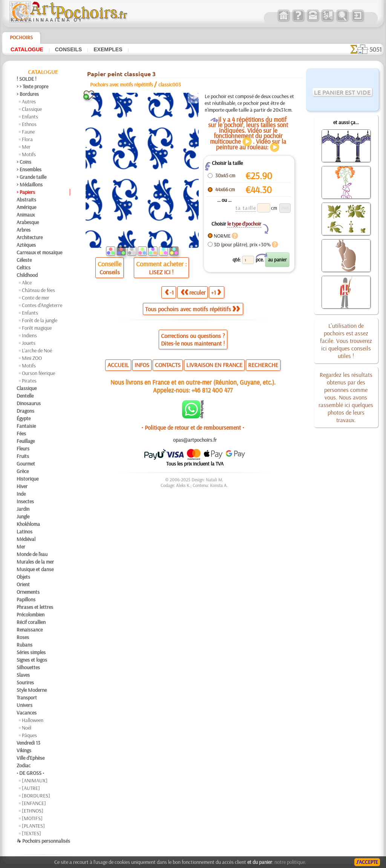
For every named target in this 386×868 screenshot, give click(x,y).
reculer (193, 292)
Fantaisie (26, 426)
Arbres (24, 230)
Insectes (25, 501)
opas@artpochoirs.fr (195, 440)
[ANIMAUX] (35, 780)
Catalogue (27, 49)
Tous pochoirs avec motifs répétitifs (192, 309)
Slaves (23, 675)
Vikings (24, 750)
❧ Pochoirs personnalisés (43, 841)
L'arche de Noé (37, 350)
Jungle (23, 516)
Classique (32, 109)
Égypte (24, 418)
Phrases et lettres (35, 607)
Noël (27, 728)
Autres (29, 101)
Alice (27, 283)
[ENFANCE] (34, 803)
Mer (26, 147)
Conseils (69, 49)
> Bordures (28, 94)
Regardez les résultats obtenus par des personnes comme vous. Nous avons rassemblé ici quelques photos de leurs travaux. (346, 397)
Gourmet (26, 464)
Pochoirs (21, 37)
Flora (27, 139)
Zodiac (24, 765)
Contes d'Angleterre (42, 305)
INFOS (142, 365)
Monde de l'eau (32, 554)
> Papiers (26, 192)
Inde (21, 494)
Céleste (24, 260)
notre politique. (290, 862)
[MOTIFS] (32, 818)
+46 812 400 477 (212, 390)
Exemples (108, 49)
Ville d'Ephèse (31, 758)
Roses (23, 637)
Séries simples (31, 652)
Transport (27, 697)
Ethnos (29, 124)
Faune (28, 132)
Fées (21, 433)
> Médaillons (30, 184)
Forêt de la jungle (40, 320)
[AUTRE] (31, 788)
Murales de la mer (35, 562)
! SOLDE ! (27, 79)
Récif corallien (31, 622)
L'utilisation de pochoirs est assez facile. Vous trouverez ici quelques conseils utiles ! (346, 341)
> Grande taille (31, 177)
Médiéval (26, 539)
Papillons (26, 599)
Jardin (23, 509)
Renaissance (30, 630)
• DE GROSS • (30, 773)
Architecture (30, 237)
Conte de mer (36, 298)
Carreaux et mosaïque (39, 252)
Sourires (25, 682)
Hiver (22, 486)
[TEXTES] (31, 833)
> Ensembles (29, 169)
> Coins (24, 162)
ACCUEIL (118, 365)
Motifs (29, 154)
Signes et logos (32, 660)
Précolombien (31, 615)
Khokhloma (28, 524)
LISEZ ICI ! (161, 272)
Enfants (30, 117)
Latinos (25, 532)
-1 (169, 292)
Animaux (26, 215)
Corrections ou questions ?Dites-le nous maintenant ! (193, 340)
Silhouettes (28, 667)
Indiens (29, 335)
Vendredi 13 (28, 743)
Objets (23, 577)
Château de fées (38, 290)
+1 (216, 292)
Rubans (25, 645)
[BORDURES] (36, 796)
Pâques (29, 735)
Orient (23, 584)
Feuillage (26, 441)
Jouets (29, 343)
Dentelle (25, 396)
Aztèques (26, 245)
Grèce (23, 471)
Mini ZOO (32, 358)
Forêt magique (37, 328)
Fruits (23, 456)
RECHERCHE (263, 365)
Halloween (33, 720)
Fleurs (23, 449)
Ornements (28, 592)
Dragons (25, 411)
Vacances (27, 713)
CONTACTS (168, 365)
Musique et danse (35, 569)
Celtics (24, 267)
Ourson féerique (38, 373)
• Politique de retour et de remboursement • (193, 427)
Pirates (29, 381)
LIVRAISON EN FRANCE (214, 365)
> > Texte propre (32, 86)
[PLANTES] (33, 826)
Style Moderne (32, 690)
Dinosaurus (29, 403)
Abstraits (26, 200)
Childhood (27, 275)
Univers (25, 705)
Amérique (26, 207)
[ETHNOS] (33, 811)
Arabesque (28, 222)
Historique (28, 479)
